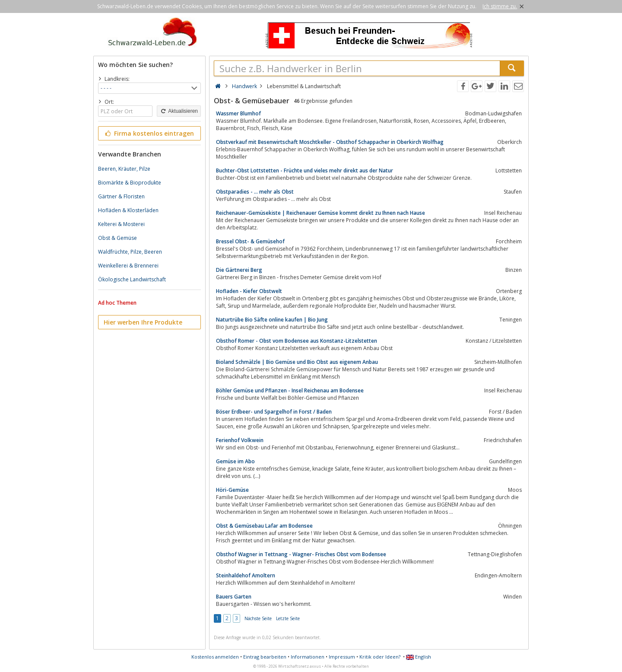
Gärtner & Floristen (121, 196)
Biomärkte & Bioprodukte (130, 183)
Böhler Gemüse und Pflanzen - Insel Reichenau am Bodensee (290, 390)
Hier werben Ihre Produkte (143, 322)
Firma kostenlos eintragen (149, 133)
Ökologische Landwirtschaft (132, 279)
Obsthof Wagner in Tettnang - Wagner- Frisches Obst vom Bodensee (301, 554)
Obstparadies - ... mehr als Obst (255, 192)
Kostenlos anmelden (215, 657)
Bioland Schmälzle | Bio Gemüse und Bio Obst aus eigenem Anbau (297, 362)
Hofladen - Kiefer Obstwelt (249, 291)
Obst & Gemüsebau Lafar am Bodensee (264, 526)
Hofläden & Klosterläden (128, 210)
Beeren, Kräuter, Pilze (124, 169)
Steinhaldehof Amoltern (246, 575)
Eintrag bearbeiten (265, 657)
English (419, 657)
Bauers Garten (234, 597)
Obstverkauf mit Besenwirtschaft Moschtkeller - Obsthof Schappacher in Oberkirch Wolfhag (330, 142)
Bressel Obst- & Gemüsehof (250, 241)
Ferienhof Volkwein (240, 440)
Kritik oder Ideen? (380, 657)
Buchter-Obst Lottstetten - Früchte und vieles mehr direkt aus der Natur (305, 170)
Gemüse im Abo (235, 461)
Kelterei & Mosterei (121, 224)
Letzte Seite (288, 618)
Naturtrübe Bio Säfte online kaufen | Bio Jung (272, 320)
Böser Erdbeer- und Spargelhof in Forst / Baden (274, 412)
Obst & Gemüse (117, 238)
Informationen (308, 657)
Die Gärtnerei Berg (239, 270)
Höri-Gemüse (232, 490)
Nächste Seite (258, 618)
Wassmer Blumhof (238, 113)
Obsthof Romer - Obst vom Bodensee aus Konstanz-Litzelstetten (297, 341)
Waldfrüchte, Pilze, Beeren (130, 252)
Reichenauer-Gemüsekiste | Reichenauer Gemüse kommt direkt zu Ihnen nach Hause (321, 213)
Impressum (342, 657)
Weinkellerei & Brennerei (128, 266)
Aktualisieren (179, 111)
